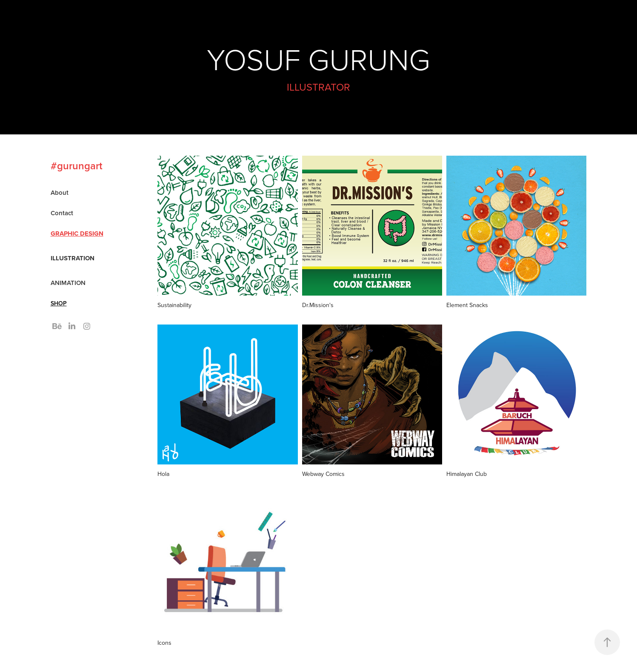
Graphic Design (77, 233)
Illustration (73, 258)
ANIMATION (68, 283)
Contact (62, 213)
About (60, 192)
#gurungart (77, 166)
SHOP (59, 303)
